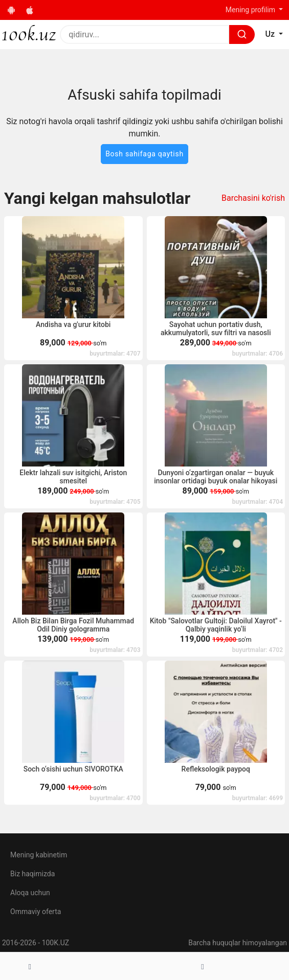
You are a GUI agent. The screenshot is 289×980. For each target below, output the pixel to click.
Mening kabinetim (39, 855)
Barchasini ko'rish (253, 198)
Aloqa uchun (30, 893)
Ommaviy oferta (36, 912)
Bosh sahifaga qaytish (144, 154)
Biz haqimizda (32, 874)
